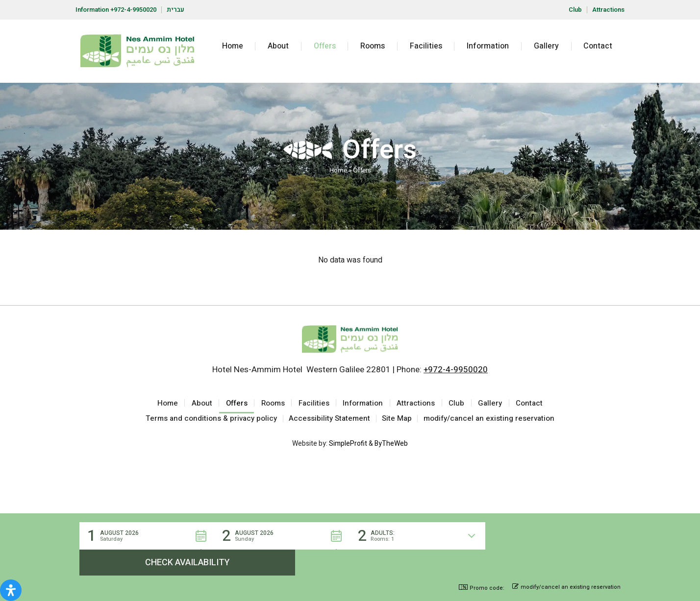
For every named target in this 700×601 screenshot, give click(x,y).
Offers (325, 46)
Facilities (426, 46)
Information (488, 46)
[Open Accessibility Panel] (11, 590)
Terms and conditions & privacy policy (211, 422)
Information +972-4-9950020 (116, 10)
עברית (175, 10)
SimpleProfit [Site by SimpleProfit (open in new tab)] (348, 448)
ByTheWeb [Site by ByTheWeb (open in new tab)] (391, 448)
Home (233, 46)
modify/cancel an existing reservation (490, 422)
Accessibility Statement (329, 422)
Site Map (397, 422)
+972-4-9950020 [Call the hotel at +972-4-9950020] (456, 370)
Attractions (608, 10)
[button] (147, 562)
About (278, 46)
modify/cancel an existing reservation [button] (566, 587)
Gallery (546, 46)
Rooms (373, 46)
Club (575, 10)
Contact (598, 46)
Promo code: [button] (482, 588)
